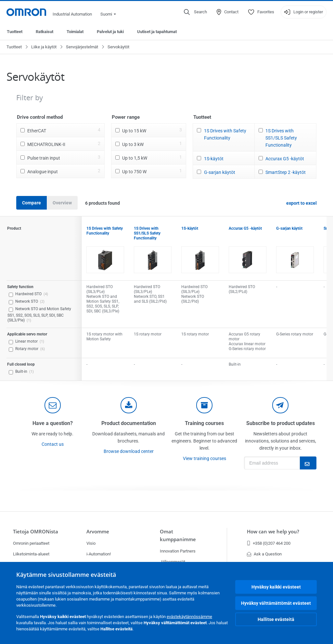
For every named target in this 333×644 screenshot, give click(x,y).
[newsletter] (280, 405)
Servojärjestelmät (82, 47)
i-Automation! (99, 554)
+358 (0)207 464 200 (269, 543)
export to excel (301, 203)
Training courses (204, 423)
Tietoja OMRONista (36, 532)
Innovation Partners (178, 551)
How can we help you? (273, 532)
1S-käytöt (214, 159)
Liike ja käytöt (44, 47)
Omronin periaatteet (31, 543)
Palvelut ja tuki (110, 32)
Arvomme (98, 532)
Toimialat (75, 32)
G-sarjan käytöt (220, 172)
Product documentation (129, 423)
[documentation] (129, 405)
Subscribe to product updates (281, 423)
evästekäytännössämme (189, 617)
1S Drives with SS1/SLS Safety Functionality (281, 138)
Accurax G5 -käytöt (285, 159)
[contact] (53, 405)
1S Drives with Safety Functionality (225, 134)
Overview (62, 203)
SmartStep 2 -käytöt (286, 172)
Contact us (53, 444)
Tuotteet (15, 32)
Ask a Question (264, 554)
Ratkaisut (45, 32)
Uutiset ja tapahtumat (157, 32)
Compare (32, 203)
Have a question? (53, 423)
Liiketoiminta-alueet (31, 554)
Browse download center (129, 451)
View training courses (205, 458)
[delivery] (204, 405)
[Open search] (195, 12)
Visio (91, 543)
